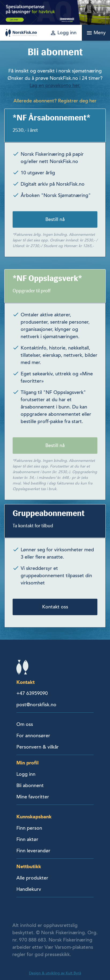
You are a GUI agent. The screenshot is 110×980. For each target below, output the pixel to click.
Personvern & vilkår (38, 747)
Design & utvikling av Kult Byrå (55, 973)
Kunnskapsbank (34, 817)
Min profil (27, 763)
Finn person (29, 828)
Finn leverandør (33, 851)
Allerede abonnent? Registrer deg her (55, 101)
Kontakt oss (55, 607)
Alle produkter (32, 878)
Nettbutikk (29, 866)
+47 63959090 (32, 693)
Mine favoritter (33, 797)
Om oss (25, 724)
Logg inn (26, 774)
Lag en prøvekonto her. (55, 85)
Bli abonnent (30, 785)
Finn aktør (27, 839)
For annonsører (33, 736)
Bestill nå (55, 219)
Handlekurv (29, 889)
